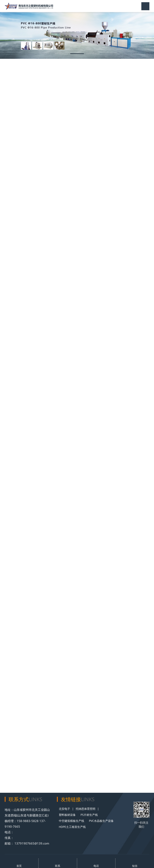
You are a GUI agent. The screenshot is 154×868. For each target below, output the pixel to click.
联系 (58, 866)
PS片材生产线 (89, 815)
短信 (135, 866)
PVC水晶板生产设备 (101, 821)
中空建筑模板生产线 (71, 821)
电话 (96, 866)
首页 (19, 866)
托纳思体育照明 (86, 809)
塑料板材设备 (67, 815)
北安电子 (64, 809)
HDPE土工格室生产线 (72, 827)
